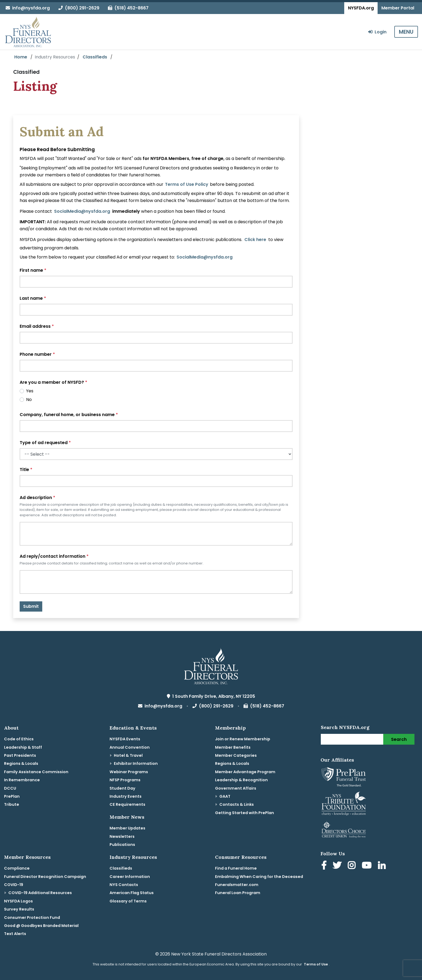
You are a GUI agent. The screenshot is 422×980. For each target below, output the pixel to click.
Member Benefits (233, 747)
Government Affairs (236, 788)
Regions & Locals (21, 763)
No (29, 400)
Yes (30, 391)
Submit (31, 606)
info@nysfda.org (28, 8)
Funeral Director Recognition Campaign (45, 877)
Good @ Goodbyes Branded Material (41, 926)
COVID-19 (14, 885)
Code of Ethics (19, 739)
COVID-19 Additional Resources (40, 893)
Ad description (37, 498)
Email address (37, 326)
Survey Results (19, 909)
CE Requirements (127, 804)
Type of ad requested (45, 443)
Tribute (12, 804)
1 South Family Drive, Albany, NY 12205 (211, 696)
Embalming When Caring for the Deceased (259, 877)
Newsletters (122, 836)
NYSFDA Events (125, 739)
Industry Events (126, 796)
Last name (33, 298)
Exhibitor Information (136, 763)
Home (21, 57)
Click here (255, 240)
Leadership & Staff (23, 747)
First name (33, 270)
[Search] (352, 739)
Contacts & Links (237, 804)
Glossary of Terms (128, 901)
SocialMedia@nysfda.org (82, 211)
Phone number (37, 354)
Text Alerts (15, 934)
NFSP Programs (125, 780)
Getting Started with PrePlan (245, 813)
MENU (406, 32)
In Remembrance (22, 780)
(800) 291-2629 (79, 8)
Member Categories (236, 755)
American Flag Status (132, 893)
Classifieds (95, 57)
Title (26, 470)
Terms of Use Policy (187, 184)
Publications (122, 845)
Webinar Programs (129, 772)
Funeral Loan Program (238, 893)
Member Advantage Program (245, 772)
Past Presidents (20, 755)
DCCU (10, 788)
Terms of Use (316, 964)
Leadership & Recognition (241, 780)
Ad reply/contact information (54, 556)
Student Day (122, 788)
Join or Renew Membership (243, 739)
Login (377, 32)
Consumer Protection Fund (32, 918)
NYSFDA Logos (18, 901)
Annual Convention (130, 747)
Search (399, 739)
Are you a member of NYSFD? (53, 382)
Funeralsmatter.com (237, 885)
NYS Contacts (124, 885)
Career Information (130, 877)
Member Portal (398, 8)
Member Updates (127, 828)
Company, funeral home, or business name (69, 415)
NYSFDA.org (361, 8)
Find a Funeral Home (236, 868)
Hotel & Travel (128, 755)
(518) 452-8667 (128, 8)
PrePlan (12, 796)
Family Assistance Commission (36, 772)
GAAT (225, 796)
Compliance (17, 868)
